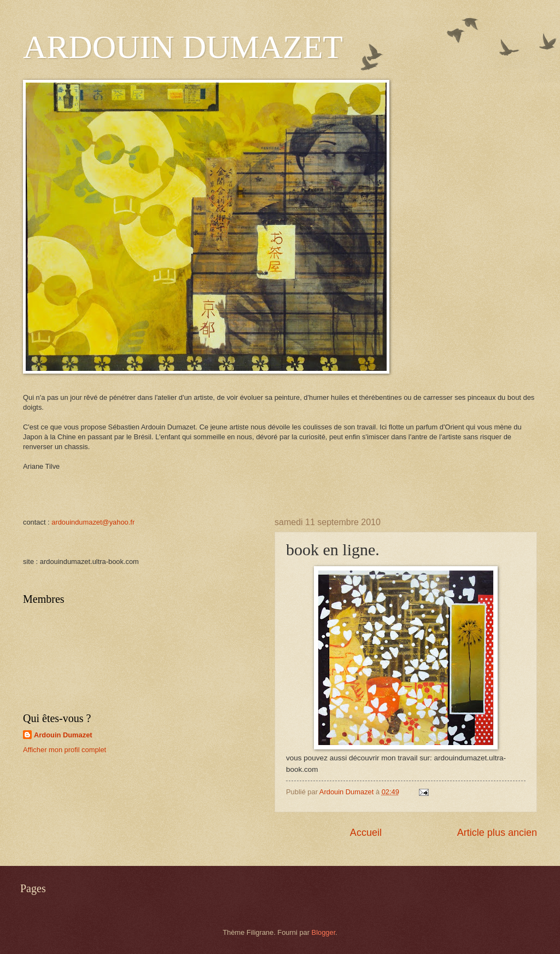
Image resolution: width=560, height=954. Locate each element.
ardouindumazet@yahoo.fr (93, 522)
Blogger (324, 932)
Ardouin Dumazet (63, 735)
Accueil (366, 833)
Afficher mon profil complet (65, 750)
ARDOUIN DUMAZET (183, 47)
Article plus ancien (497, 833)
